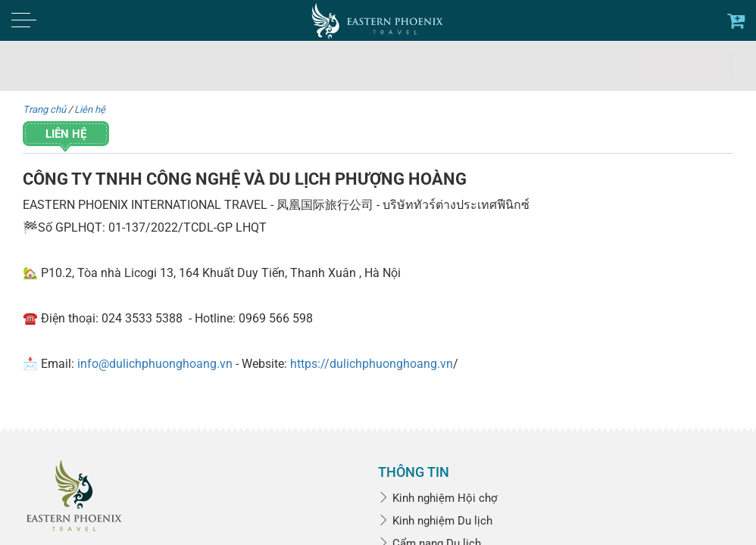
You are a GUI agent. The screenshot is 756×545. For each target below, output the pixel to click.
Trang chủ (44, 109)
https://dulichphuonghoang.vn (372, 364)
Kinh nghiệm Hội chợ (438, 498)
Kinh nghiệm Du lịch (435, 521)
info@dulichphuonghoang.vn (155, 364)
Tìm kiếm (683, 67)
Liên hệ (90, 109)
